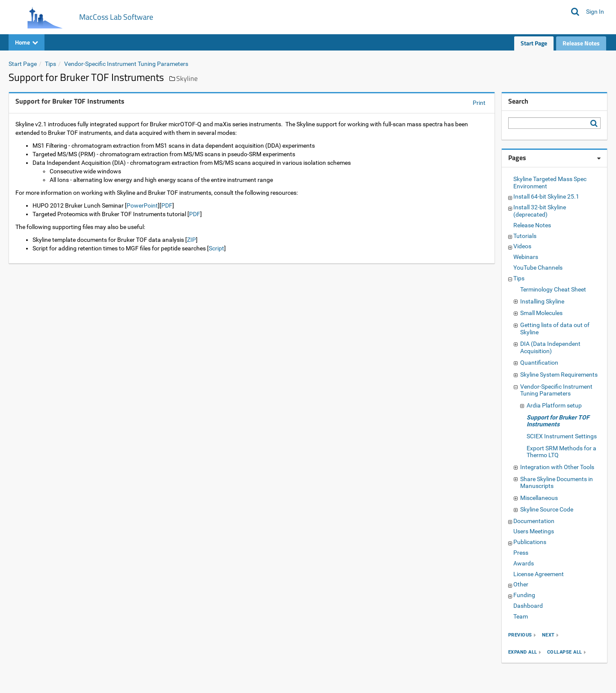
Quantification (539, 363)
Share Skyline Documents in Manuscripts (557, 483)
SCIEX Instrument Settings (562, 436)
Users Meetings (534, 531)
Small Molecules (541, 313)
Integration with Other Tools (557, 467)
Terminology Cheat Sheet (553, 289)
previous (520, 635)
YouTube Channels (538, 268)
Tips (50, 64)
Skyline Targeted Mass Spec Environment (550, 183)
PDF (167, 205)
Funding (524, 595)
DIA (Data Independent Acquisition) (550, 347)
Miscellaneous (539, 498)
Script (216, 248)
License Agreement (539, 574)
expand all (523, 652)
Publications (530, 542)
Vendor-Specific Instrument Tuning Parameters (126, 64)
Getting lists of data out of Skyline (555, 329)
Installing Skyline (542, 301)
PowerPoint (142, 205)
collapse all (565, 652)
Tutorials (525, 236)
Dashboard (528, 606)
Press (521, 553)
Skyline (187, 78)
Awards (524, 563)
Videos (522, 246)
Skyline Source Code (547, 509)
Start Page (534, 43)
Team (521, 616)
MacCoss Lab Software (116, 17)
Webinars (526, 257)
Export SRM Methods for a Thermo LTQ (561, 452)
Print (479, 103)
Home (27, 42)
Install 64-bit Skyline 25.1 (546, 196)
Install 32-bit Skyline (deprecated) (540, 211)
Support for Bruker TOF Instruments (558, 421)
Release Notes (581, 43)
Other (521, 584)
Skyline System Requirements (559, 375)
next (548, 635)
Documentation (534, 521)
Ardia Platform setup (554, 405)
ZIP (191, 240)
